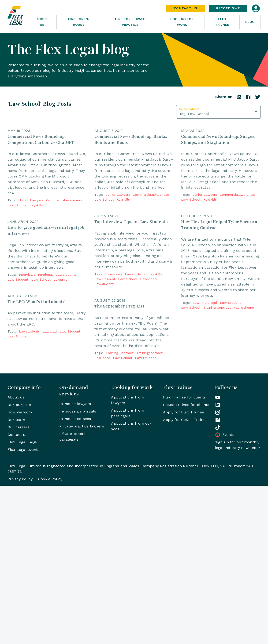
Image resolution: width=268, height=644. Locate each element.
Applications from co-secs (131, 584)
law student (18, 358)
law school (17, 245)
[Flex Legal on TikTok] (218, 586)
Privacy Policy (20, 637)
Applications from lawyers (128, 558)
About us (16, 555)
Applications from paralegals (128, 571)
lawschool (149, 358)
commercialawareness (64, 240)
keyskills (36, 245)
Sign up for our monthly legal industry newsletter (238, 603)
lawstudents (66, 354)
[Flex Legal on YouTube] (218, 556)
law (196, 421)
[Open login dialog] (256, 8)
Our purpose (19, 563)
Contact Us (186, 8)
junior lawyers (31, 240)
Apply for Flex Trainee (184, 570)
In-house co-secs (75, 577)
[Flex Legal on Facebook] (218, 578)
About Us (42, 22)
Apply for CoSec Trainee (185, 578)
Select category (190, 109)
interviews (27, 354)
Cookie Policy (50, 637)
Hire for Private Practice (130, 22)
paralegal (45, 354)
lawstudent (104, 363)
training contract (119, 511)
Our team (16, 578)
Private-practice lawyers (82, 584)
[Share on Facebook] (248, 98)
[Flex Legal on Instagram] (218, 571)
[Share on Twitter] (258, 98)
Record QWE (228, 8)
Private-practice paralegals (74, 595)
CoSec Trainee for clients (186, 563)
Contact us (18, 593)
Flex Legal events (24, 608)
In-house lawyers (75, 562)
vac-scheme (244, 426)
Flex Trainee (222, 22)
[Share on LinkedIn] (239, 98)
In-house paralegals (78, 570)
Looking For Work (182, 22)
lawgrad (60, 358)
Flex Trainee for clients (184, 555)
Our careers (19, 585)
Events (225, 593)
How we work (20, 570)
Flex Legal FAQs (22, 600)
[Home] (16, 16)
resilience (102, 516)
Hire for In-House (79, 22)
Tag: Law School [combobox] (194, 114)
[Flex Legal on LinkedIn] (218, 563)
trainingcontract (149, 511)
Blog (250, 22)
